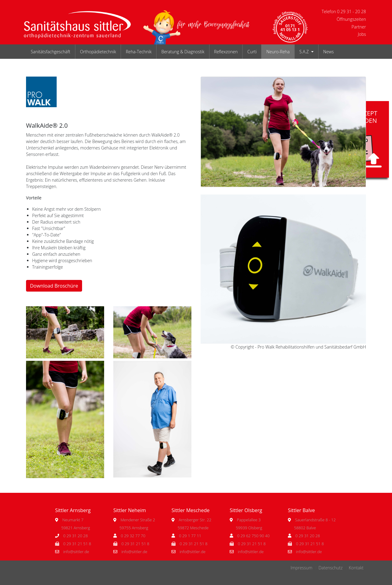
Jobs (362, 34)
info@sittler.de (76, 552)
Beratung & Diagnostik (183, 52)
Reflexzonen (226, 52)
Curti (252, 52)
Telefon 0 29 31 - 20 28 (344, 11)
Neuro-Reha (278, 52)
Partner (359, 27)
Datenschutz (331, 568)
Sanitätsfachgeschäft (50, 52)
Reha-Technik (139, 52)
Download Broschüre (54, 286)
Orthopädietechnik (98, 52)
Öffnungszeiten (351, 19)
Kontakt (356, 568)
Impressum (302, 568)
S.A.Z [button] (305, 52)
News (328, 52)
